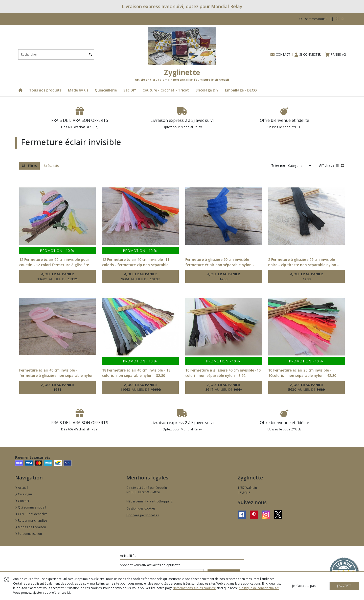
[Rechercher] (90, 54)
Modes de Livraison (31, 527)
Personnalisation (29, 534)
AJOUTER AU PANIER (58, 277)
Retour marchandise (31, 521)
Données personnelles (143, 515)
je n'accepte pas (304, 586)
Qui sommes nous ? (31, 507)
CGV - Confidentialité (31, 514)
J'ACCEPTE (344, 586)
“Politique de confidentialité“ (259, 588)
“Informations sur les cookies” (194, 588)
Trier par (278, 165)
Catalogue (24, 494)
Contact (22, 501)
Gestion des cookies (141, 508)
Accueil (22, 488)
